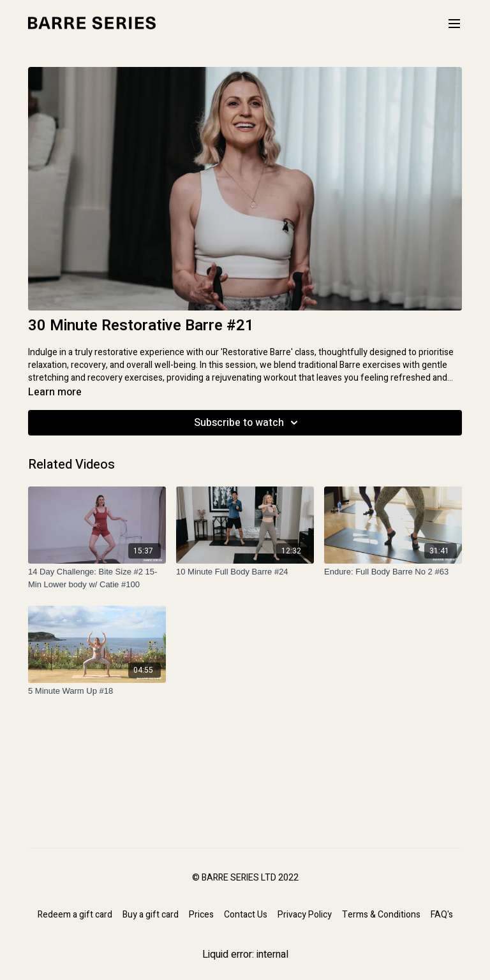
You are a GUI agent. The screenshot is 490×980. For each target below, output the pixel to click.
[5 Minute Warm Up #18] (97, 691)
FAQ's (442, 915)
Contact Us (246, 915)
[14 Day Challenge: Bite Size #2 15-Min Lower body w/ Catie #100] (97, 578)
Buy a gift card (151, 915)
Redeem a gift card (75, 915)
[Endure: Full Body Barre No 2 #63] (393, 572)
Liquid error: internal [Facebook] (245, 954)
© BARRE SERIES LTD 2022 (245, 878)
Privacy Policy (305, 915)
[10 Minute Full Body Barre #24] (245, 572)
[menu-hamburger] (454, 23)
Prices (201, 915)
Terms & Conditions (381, 915)
